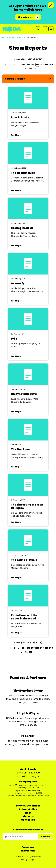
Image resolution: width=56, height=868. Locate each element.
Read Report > (17, 135)
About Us (28, 816)
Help (28, 813)
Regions (11, 38)
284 (24, 65)
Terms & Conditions (28, 806)
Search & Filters (15, 79)
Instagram (28, 851)
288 (42, 65)
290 (51, 65)
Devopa (31, 860)
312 (26, 69)
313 (31, 69)
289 (47, 65)
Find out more (25, 17)
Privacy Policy (28, 809)
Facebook (28, 847)
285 (28, 65)
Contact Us (28, 820)
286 (33, 65)
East (19, 38)
